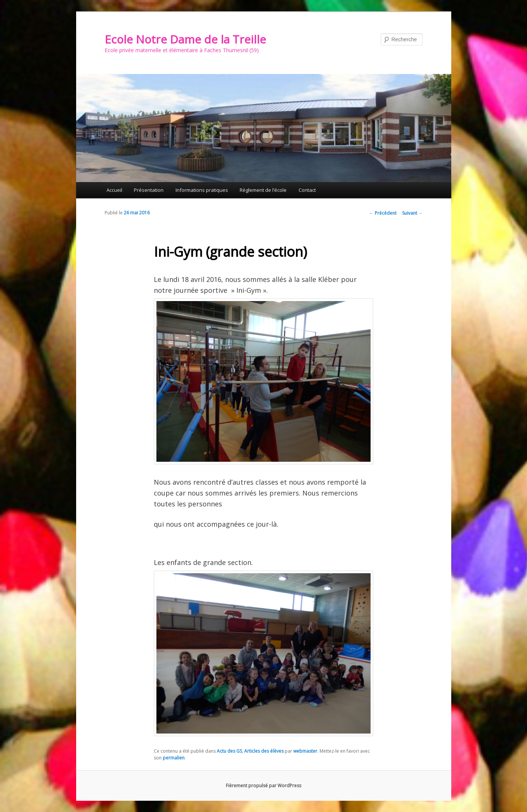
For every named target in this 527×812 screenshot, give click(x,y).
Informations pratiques (202, 190)
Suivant (412, 213)
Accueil (114, 190)
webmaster (305, 751)
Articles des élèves (264, 751)
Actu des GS (229, 751)
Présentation (149, 190)
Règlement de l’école (263, 190)
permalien (174, 758)
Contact (307, 190)
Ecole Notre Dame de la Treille (185, 39)
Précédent (383, 213)
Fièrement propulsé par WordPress (263, 786)
